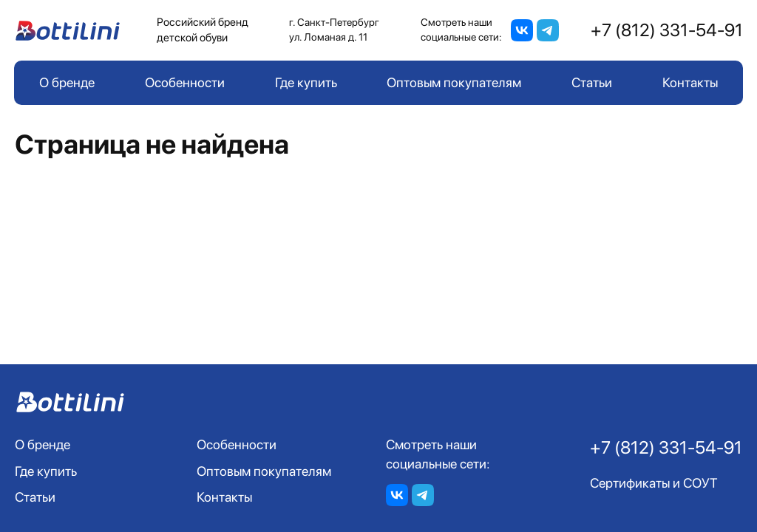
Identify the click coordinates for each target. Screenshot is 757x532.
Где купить (306, 82)
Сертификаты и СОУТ (654, 483)
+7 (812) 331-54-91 (667, 30)
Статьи (592, 82)
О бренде (67, 82)
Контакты (690, 82)
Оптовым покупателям (454, 82)
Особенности (185, 82)
